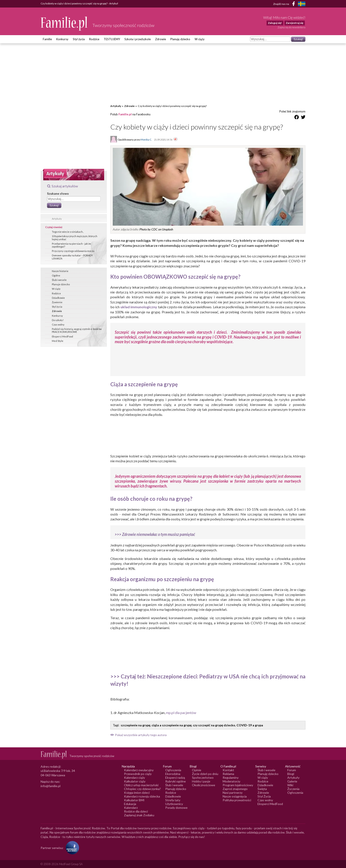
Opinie (197, 770)
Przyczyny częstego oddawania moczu (73, 251)
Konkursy (62, 39)
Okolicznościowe (204, 785)
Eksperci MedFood (62, 336)
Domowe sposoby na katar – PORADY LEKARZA (72, 257)
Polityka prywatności (237, 800)
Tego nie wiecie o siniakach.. (68, 232)
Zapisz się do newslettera (291, 27)
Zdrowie (161, 39)
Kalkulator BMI (134, 800)
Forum (292, 770)
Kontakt (228, 770)
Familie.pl (125, 114)
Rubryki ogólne (176, 781)
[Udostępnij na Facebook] (297, 118)
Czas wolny (58, 325)
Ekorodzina (173, 774)
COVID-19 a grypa (250, 725)
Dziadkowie (58, 298)
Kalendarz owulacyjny (139, 770)
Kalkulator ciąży (135, 781)
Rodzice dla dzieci (136, 811)
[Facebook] (294, 5)
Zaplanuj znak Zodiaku (139, 815)
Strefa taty (173, 800)
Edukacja (130, 804)
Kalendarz (131, 808)
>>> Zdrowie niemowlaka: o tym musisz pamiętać (155, 534)
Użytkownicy (174, 804)
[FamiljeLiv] (302, 4)
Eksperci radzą (175, 778)
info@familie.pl (51, 786)
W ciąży (200, 39)
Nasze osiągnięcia (235, 796)
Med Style (58, 341)
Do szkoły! (58, 320)
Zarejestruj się (294, 23)
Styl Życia (264, 796)
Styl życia (79, 39)
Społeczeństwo (203, 778)
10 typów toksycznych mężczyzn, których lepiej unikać (75, 238)
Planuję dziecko (180, 39)
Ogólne (56, 275)
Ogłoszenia (173, 770)
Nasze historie (60, 271)
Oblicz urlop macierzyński (141, 785)
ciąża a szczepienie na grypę (172, 725)
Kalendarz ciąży (134, 778)
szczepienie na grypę (135, 725)
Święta (262, 789)
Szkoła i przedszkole (138, 39)
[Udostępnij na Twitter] (303, 118)
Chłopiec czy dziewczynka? (142, 789)
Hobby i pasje (201, 781)
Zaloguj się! (275, 23)
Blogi (291, 774)
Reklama (228, 774)
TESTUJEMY (112, 39)
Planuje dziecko (61, 284)
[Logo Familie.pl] (64, 24)
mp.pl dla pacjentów (181, 713)
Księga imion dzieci (137, 793)
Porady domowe (176, 808)
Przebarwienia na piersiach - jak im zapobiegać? (71, 245)
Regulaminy (231, 778)
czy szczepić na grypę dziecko (214, 725)
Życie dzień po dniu (205, 774)
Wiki (290, 785)
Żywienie (57, 302)
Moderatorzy (231, 781)
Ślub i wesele (59, 280)
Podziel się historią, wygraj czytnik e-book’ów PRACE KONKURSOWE (77, 330)
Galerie (292, 781)
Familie (47, 39)
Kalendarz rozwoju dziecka (142, 796)
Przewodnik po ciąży (138, 774)
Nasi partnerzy (233, 793)
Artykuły (57, 219)
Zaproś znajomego (235, 789)
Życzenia (293, 789)
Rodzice (94, 39)
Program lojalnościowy (238, 785)
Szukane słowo (58, 193)
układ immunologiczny (139, 307)
